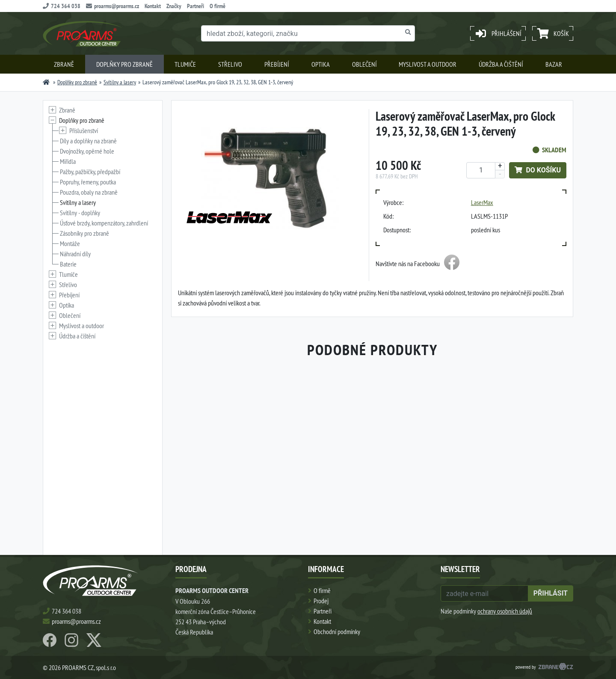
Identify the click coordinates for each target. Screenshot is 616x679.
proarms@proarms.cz (113, 6)
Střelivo (230, 64)
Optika (321, 64)
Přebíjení (277, 64)
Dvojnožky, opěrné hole (87, 151)
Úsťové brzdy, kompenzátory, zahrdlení (104, 223)
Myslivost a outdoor (428, 64)
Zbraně (64, 64)
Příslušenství (84, 130)
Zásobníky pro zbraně (84, 233)
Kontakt (153, 6)
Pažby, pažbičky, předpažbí (90, 172)
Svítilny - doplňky (80, 213)
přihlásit (551, 593)
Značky (174, 6)
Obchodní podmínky (337, 632)
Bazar (554, 64)
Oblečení (364, 64)
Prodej (321, 601)
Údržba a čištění (501, 64)
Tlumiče (185, 64)
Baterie (68, 264)
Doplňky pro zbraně (124, 64)
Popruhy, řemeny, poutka (88, 182)
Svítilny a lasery (120, 82)
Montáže (70, 243)
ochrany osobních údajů (505, 611)
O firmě (218, 6)
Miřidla (68, 161)
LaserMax (482, 202)
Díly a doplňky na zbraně (88, 141)
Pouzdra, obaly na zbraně (89, 192)
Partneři (195, 6)
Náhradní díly (75, 254)
